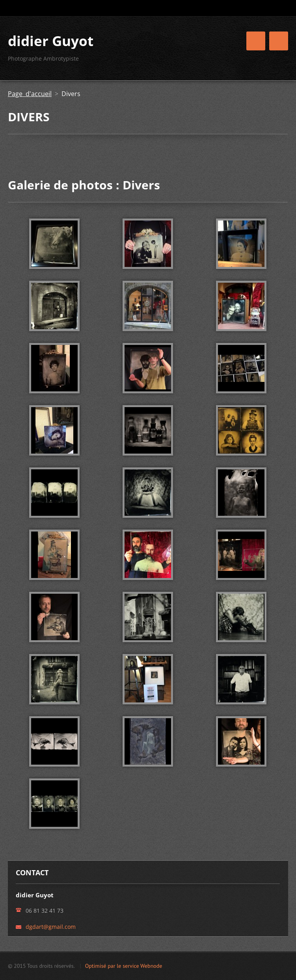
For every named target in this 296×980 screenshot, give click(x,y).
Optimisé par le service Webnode (124, 966)
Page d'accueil (30, 94)
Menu (279, 41)
